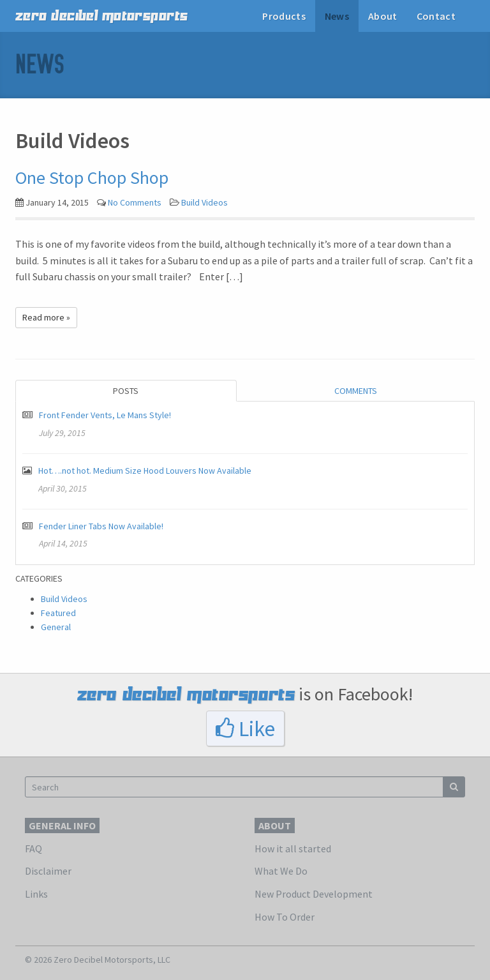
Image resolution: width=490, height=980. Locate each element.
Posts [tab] (126, 391)
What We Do (281, 871)
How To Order (285, 917)
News (337, 16)
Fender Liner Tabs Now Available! (101, 526)
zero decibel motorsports (102, 16)
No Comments (135, 202)
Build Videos (204, 202)
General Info (62, 825)
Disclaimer (48, 871)
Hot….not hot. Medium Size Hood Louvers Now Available (145, 471)
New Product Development (314, 894)
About (383, 16)
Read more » (46, 317)
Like (245, 728)
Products (284, 16)
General (56, 627)
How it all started (293, 848)
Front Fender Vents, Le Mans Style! (105, 415)
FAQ (33, 848)
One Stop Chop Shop (92, 177)
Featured (58, 613)
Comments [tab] (356, 391)
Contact (436, 16)
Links (36, 894)
